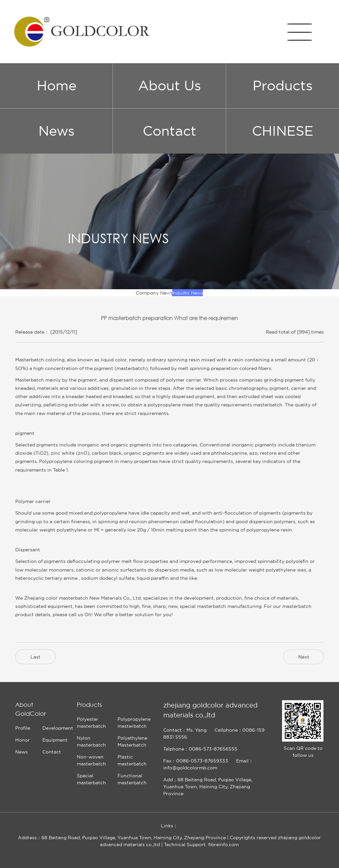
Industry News (188, 293)
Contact (169, 131)
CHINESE (283, 131)
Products (283, 86)
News (56, 131)
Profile (23, 728)
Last (35, 657)
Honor (23, 740)
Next (304, 657)
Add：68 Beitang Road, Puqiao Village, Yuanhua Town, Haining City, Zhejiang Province (208, 787)
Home (57, 86)
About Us (169, 86)
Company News (154, 293)
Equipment (55, 740)
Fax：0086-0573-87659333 (196, 761)
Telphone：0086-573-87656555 (200, 749)
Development (58, 728)
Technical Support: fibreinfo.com (201, 845)
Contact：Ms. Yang (185, 730)
